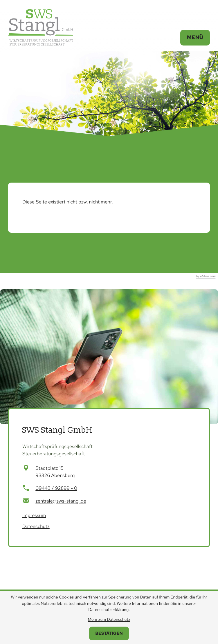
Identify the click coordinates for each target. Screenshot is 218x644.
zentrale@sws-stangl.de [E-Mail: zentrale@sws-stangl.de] (61, 501)
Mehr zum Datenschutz (109, 620)
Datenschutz (36, 527)
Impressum (34, 516)
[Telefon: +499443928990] (56, 489)
